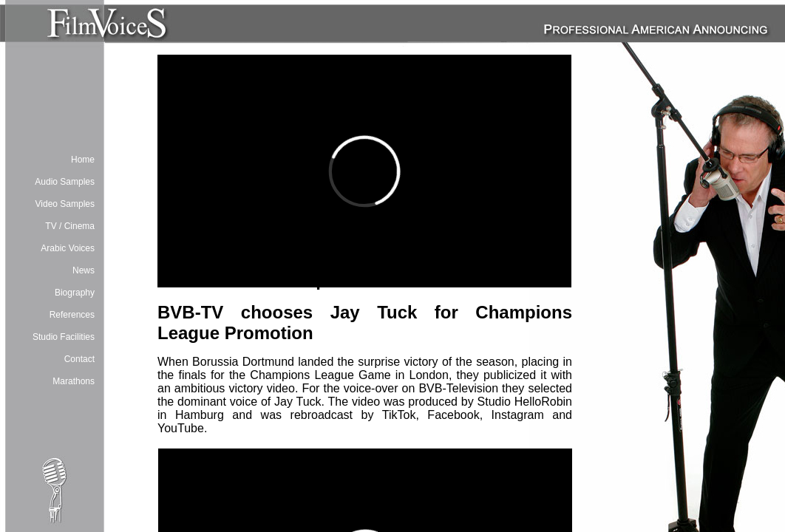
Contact (79, 359)
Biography (75, 293)
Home (83, 160)
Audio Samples (65, 182)
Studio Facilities (64, 337)
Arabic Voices (68, 248)
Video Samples (65, 204)
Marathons (74, 381)
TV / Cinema (70, 226)
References (72, 315)
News (84, 270)
